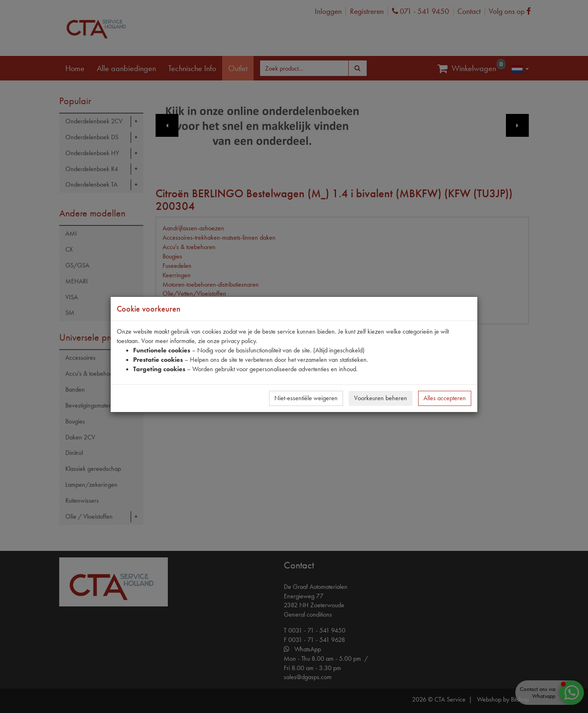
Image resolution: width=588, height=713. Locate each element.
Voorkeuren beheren (381, 398)
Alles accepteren (445, 398)
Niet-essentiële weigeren (306, 398)
